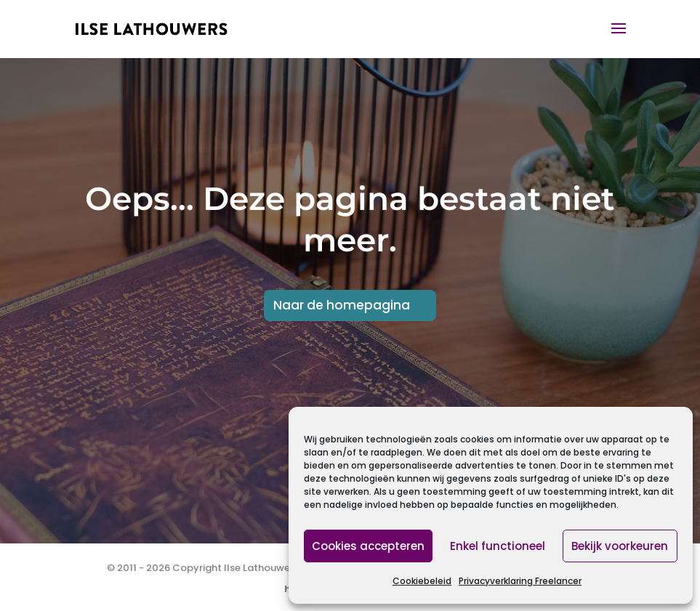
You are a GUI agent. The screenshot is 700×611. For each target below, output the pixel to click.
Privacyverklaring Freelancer (520, 581)
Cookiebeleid (422, 581)
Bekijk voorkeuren (620, 546)
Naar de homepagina (342, 305)
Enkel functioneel (498, 546)
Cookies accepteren (368, 546)
